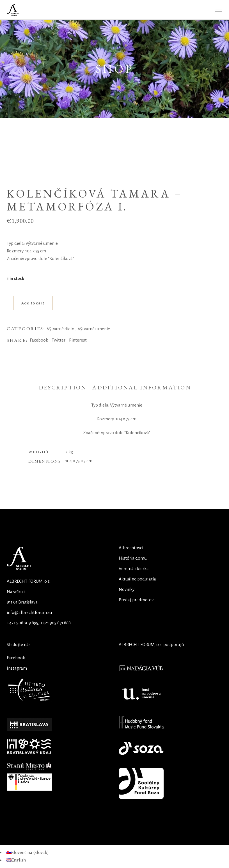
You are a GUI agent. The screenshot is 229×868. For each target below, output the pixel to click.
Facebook (16, 658)
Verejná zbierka (134, 568)
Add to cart (33, 303)
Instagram (17, 668)
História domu (133, 558)
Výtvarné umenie (94, 329)
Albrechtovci (131, 548)
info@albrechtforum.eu (29, 612)
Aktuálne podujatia (137, 579)
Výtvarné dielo (61, 329)
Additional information (141, 387)
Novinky (127, 589)
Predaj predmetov (136, 600)
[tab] (63, 388)
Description (63, 387)
